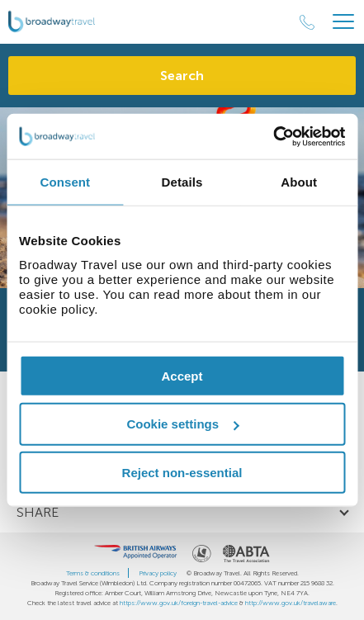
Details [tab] (182, 182)
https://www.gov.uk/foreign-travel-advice (179, 603)
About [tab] (299, 182)
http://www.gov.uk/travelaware (291, 603)
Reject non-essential (182, 473)
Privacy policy (158, 573)
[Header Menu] (343, 22)
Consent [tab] (65, 182)
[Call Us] (307, 22)
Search (182, 76)
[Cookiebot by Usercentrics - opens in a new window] (273, 136)
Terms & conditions (93, 573)
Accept (182, 375)
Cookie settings (182, 424)
